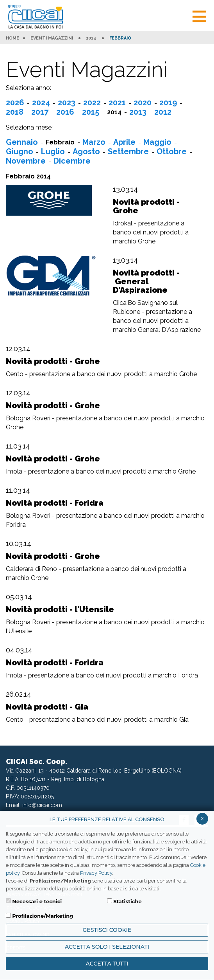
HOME (12, 38)
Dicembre (72, 161)
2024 (41, 103)
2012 (163, 112)
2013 (138, 112)
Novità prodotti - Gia (47, 707)
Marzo (94, 142)
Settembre (128, 151)
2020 (143, 103)
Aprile (124, 142)
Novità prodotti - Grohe (146, 206)
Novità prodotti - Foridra (55, 503)
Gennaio (22, 142)
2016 (65, 112)
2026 (15, 103)
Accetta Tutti (107, 964)
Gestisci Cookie (107, 930)
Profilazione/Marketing (43, 916)
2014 (91, 38)
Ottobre (172, 151)
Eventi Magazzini (52, 38)
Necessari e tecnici (37, 901)
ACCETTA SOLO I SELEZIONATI (107, 947)
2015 (91, 112)
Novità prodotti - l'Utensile (60, 609)
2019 (168, 103)
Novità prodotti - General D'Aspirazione (146, 281)
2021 (117, 103)
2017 (40, 112)
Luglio (53, 151)
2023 (67, 103)
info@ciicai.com (42, 805)
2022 (92, 103)
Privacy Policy (96, 873)
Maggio (157, 142)
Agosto (86, 151)
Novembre (26, 161)
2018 (15, 112)
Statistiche (128, 901)
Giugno (20, 151)
